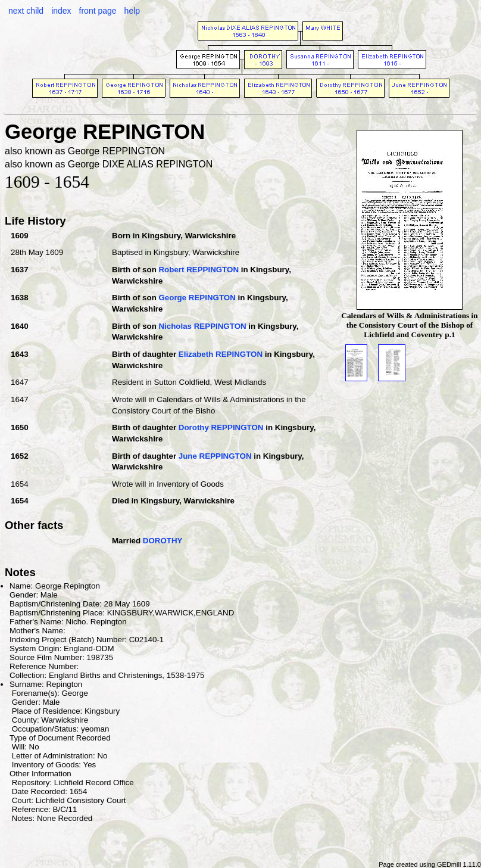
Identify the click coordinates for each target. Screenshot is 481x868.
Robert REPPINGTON (199, 270)
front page (98, 11)
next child (26, 11)
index (61, 11)
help (132, 11)
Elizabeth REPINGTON (221, 354)
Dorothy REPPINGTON (221, 427)
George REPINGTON (197, 298)
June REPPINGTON (215, 456)
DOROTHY (163, 541)
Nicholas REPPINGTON (202, 326)
